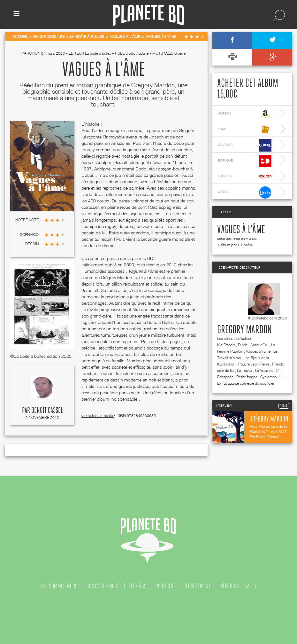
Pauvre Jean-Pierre (254, 364)
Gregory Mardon (244, 330)
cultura (245, 145)
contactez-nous (103, 586)
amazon (245, 114)
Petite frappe (247, 377)
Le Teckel (245, 370)
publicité (165, 586)
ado (132, 53)
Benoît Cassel (47, 411)
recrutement (197, 586)
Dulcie (243, 345)
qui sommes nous (59, 586)
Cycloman (268, 377)
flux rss (138, 586)
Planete (149, 16)
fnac (245, 130)
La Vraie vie (264, 370)
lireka (245, 192)
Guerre (180, 53)
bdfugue (245, 161)
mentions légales (238, 586)
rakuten (245, 177)
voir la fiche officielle (98, 416)
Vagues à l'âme (241, 230)
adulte (144, 53)
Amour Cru (259, 345)
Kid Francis (226, 345)
